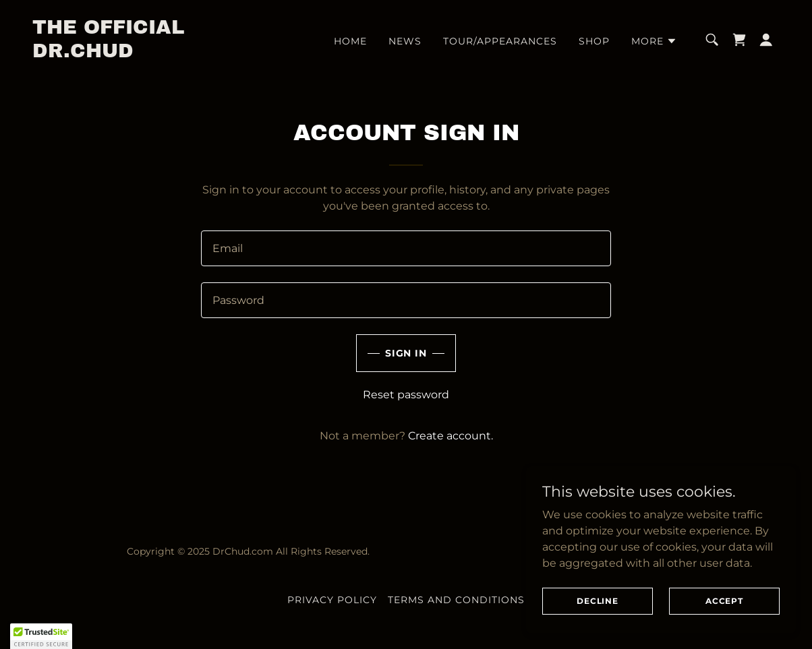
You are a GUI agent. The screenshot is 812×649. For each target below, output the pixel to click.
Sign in (406, 353)
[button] (654, 41)
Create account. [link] (451, 436)
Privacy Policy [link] (332, 600)
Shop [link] (594, 41)
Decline (598, 601)
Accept (724, 601)
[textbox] (406, 248)
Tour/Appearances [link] (500, 41)
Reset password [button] (406, 395)
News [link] (405, 41)
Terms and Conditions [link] (456, 600)
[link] (137, 54)
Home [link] (350, 41)
